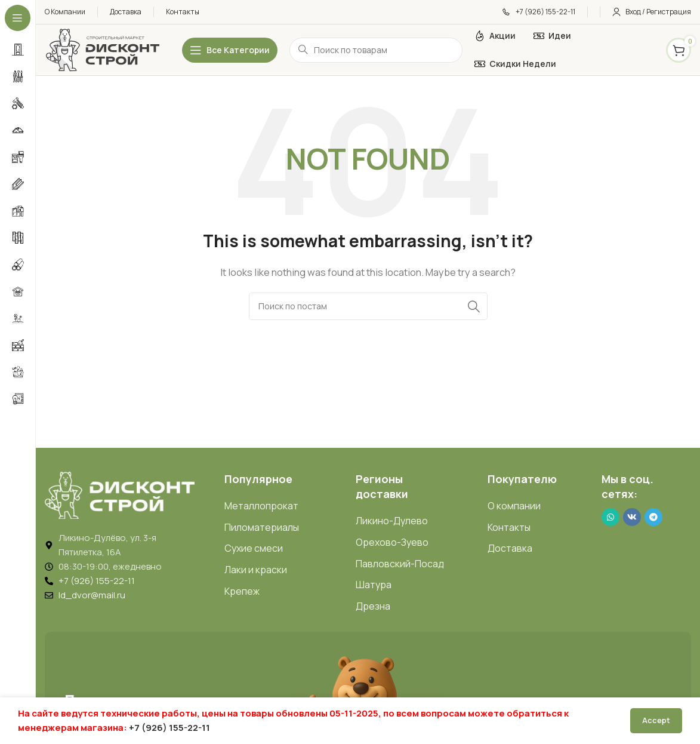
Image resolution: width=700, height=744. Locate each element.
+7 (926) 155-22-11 (169, 728)
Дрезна (373, 606)
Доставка (510, 548)
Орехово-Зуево (392, 542)
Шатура (374, 585)
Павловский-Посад (400, 564)
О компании (514, 506)
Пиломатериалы (262, 527)
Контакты (509, 527)
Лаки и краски (256, 570)
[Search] (368, 306)
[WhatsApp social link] (610, 517)
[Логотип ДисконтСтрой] (102, 49)
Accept (656, 720)
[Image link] (120, 494)
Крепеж (242, 591)
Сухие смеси (254, 548)
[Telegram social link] (653, 517)
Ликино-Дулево (392, 521)
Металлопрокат (261, 506)
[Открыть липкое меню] (230, 50)
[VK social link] (632, 517)
